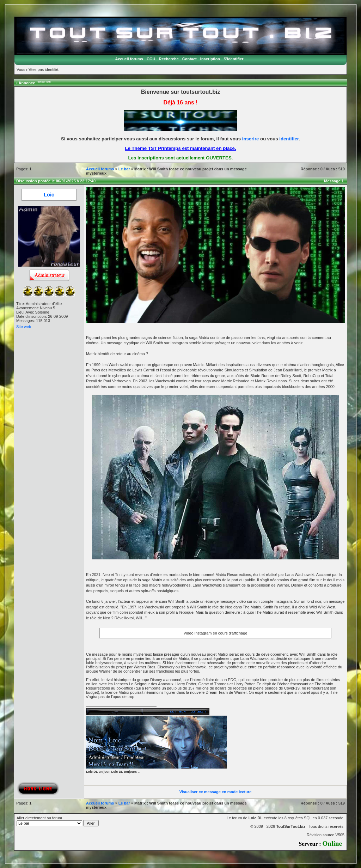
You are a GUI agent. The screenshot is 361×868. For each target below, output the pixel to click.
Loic (49, 195)
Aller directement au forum (58, 821)
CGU (151, 59)
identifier (289, 139)
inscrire (251, 139)
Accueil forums (129, 59)
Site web (24, 327)
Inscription (210, 59)
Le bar (124, 169)
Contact (189, 59)
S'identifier (233, 59)
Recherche (169, 59)
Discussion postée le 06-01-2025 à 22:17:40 (56, 181)
